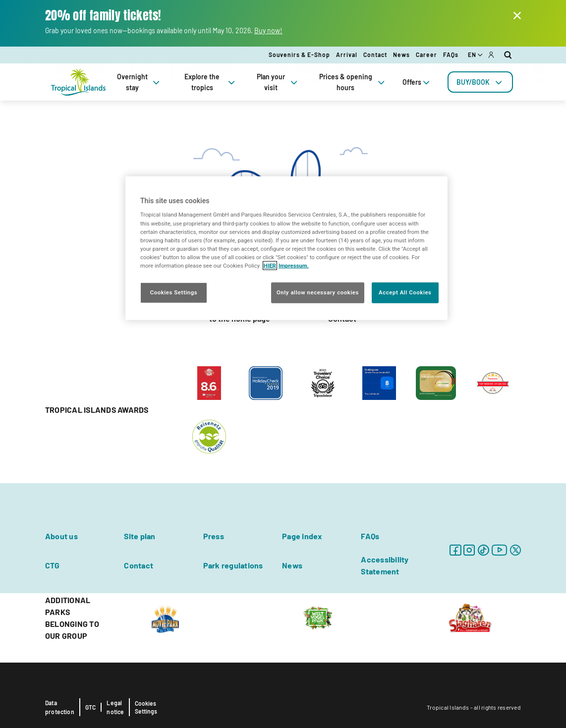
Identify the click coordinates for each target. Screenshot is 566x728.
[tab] (480, 82)
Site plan (140, 536)
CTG (53, 565)
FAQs (451, 55)
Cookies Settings (146, 707)
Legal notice (115, 707)
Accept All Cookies (405, 292)
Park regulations (233, 565)
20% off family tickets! (103, 16)
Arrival (347, 55)
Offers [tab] (417, 82)
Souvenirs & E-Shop (299, 55)
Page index (302, 536)
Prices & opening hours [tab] (353, 82)
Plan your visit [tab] (278, 82)
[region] (286, 248)
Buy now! (268, 30)
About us (61, 536)
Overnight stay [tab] (139, 82)
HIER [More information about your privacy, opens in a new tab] (270, 266)
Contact (375, 55)
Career (426, 55)
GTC (91, 707)
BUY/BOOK (480, 82)
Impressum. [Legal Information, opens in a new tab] (294, 266)
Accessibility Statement (385, 565)
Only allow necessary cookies (318, 292)
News (401, 55)
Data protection (60, 707)
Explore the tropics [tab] (211, 82)
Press (214, 536)
